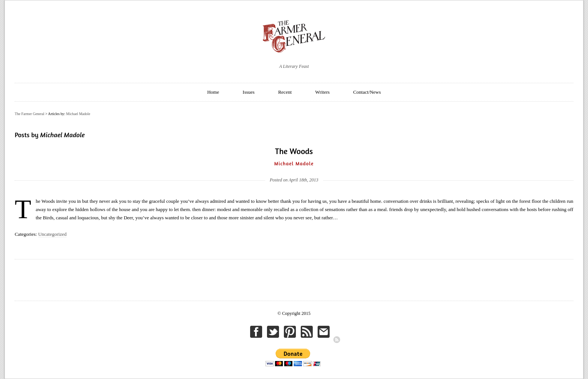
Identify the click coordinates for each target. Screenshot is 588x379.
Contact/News (367, 92)
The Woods (294, 151)
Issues (249, 92)
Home (213, 92)
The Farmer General (29, 114)
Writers (322, 92)
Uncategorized (52, 234)
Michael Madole (78, 114)
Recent (285, 92)
